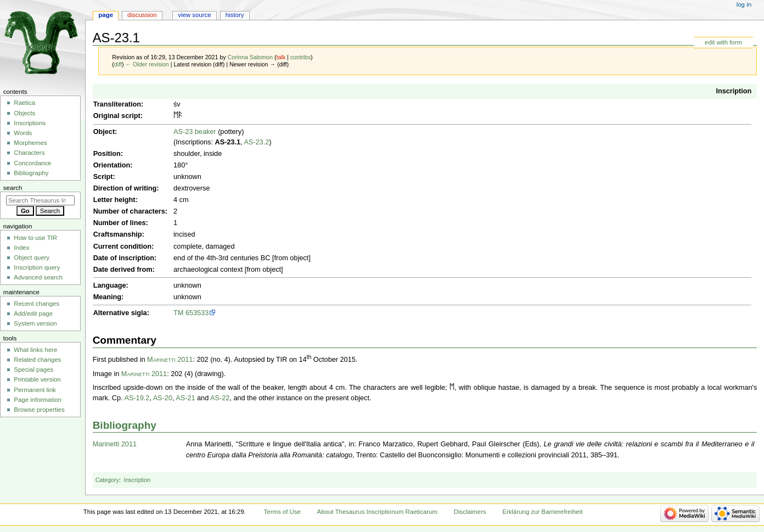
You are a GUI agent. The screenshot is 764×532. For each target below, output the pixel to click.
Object (104, 132)
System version (35, 323)
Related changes (37, 360)
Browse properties (39, 410)
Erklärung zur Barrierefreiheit (542, 512)
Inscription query (37, 267)
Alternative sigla (120, 313)
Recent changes (36, 304)
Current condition (122, 247)
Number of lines (120, 223)
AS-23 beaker (195, 132)
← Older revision (147, 64)
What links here (35, 350)
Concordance (32, 163)
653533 (197, 313)
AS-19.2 (137, 398)
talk (281, 57)
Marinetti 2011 (170, 360)
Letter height (114, 200)
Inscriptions (30, 123)
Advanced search (38, 277)
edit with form (723, 42)
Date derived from (123, 270)
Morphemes (30, 143)
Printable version (37, 379)
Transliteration (117, 104)
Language (110, 285)
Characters (29, 153)
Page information (38, 400)
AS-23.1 (227, 142)
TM (178, 313)
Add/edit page (33, 313)
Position (107, 154)
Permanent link (35, 390)
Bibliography (125, 425)
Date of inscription (124, 258)
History (235, 15)
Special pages (33, 369)
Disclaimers (470, 512)
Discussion (142, 15)
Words (23, 133)
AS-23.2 (256, 142)
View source (194, 15)
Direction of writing (125, 188)
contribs (300, 57)
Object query (32, 257)
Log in (744, 4)
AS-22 (220, 398)
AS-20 (163, 398)
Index (21, 248)
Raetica (24, 103)
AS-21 (185, 398)
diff (118, 64)
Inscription (734, 91)
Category (107, 480)
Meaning (107, 297)
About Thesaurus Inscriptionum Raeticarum (377, 512)
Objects (24, 113)
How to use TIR (35, 238)
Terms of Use (282, 512)
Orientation (112, 165)
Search (13, 188)
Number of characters (129, 211)
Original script (117, 116)
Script (103, 177)
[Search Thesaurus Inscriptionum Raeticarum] (40, 200)
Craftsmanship (118, 234)
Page (106, 15)
